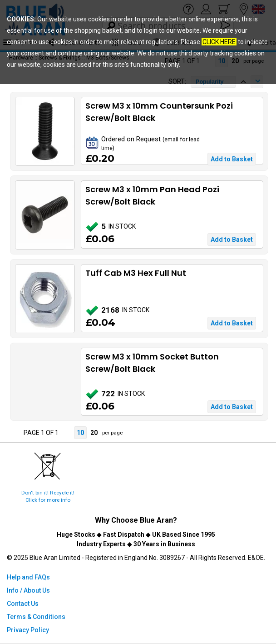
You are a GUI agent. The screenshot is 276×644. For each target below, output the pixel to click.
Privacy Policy (28, 630)
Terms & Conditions (36, 617)
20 (94, 433)
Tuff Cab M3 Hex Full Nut (136, 273)
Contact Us (23, 604)
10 (80, 433)
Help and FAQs (28, 577)
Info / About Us (28, 590)
